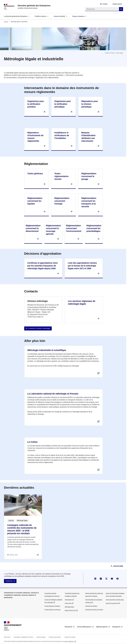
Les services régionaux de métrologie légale (82, 302)
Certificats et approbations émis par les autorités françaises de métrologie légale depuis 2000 (43, 266)
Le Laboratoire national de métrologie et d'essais (53, 394)
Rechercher (121, 9)
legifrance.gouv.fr (102, 627)
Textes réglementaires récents (61, 176)
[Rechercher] (102, 9)
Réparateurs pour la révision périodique (90, 104)
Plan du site (7, 637)
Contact (105, 4)
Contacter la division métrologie (39, 328)
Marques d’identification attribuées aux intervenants (88, 137)
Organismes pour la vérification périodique (63, 104)
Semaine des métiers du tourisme (94, 610)
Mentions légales (41, 637)
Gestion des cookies (70, 637)
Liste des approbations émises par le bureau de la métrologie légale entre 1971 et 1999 (82, 266)
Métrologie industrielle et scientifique (47, 350)
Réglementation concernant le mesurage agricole (53, 230)
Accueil (6, 22)
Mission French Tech (70, 610)
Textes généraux (35, 174)
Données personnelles (55, 637)
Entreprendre (68, 600)
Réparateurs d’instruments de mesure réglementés (35, 137)
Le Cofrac (32, 442)
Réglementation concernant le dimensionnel (33, 228)
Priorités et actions (40, 16)
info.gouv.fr (69, 627)
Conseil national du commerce (52, 610)
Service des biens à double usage (115, 600)
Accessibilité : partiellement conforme (23, 637)
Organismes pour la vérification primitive (36, 104)
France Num (68, 603)
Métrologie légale (69, 607)
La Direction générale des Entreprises (16, 16)
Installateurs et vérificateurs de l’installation (62, 135)
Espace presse (117, 4)
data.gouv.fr (117, 627)
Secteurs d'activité (59, 16)
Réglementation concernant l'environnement (74, 228)
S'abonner (9, 581)
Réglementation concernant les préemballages (94, 228)
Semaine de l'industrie (91, 606)
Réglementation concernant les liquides (35, 201)
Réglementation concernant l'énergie (62, 201)
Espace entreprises (78, 16)
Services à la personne (112, 603)
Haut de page (118, 566)
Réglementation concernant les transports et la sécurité (89, 202)
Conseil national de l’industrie (52, 606)
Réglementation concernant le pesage (89, 176)
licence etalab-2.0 (69, 641)
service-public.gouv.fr (84, 627)
